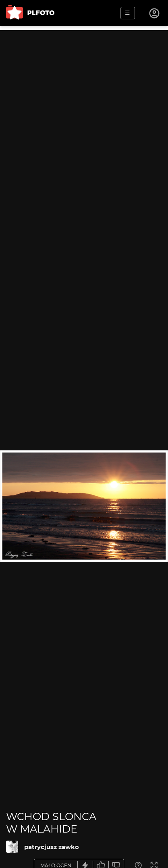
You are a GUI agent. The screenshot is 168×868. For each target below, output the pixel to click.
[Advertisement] (84, 114)
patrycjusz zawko (52, 847)
